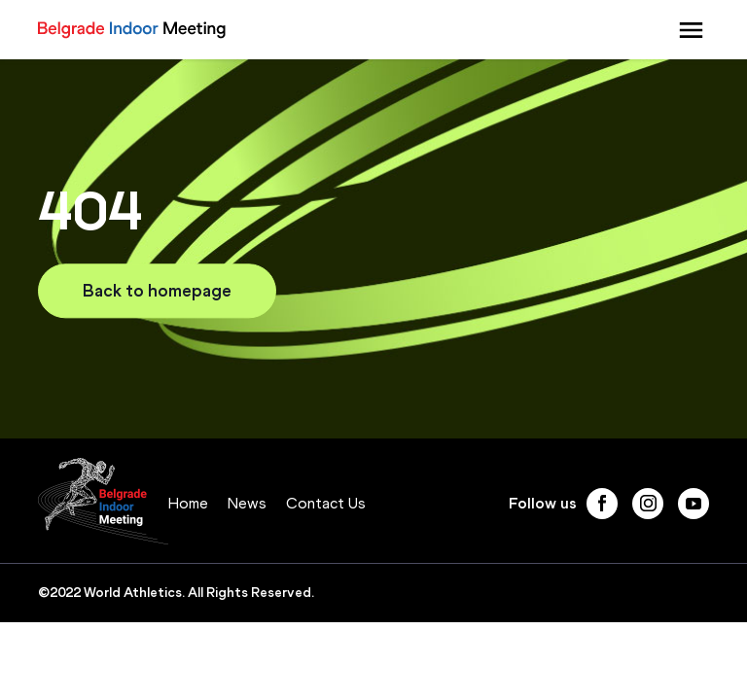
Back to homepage (157, 291)
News (247, 503)
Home (188, 503)
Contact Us (326, 503)
